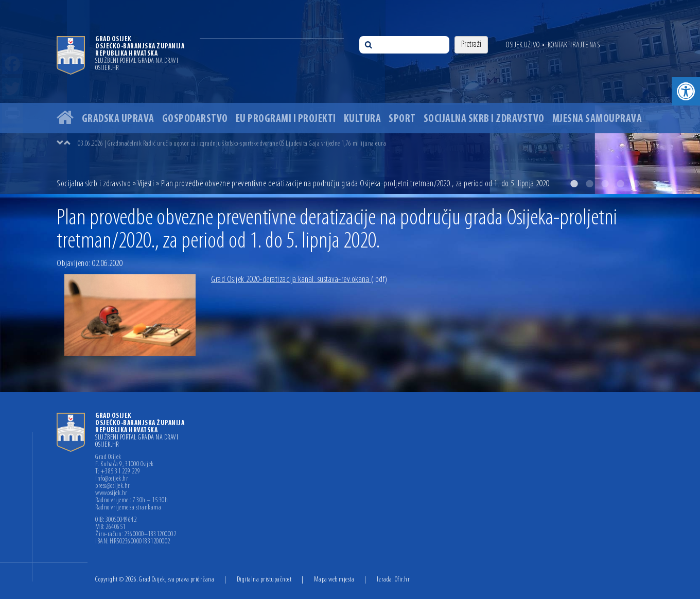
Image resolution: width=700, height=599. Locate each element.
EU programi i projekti (286, 119)
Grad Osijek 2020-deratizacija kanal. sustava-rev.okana (299, 280)
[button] (686, 91)
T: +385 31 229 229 (118, 472)
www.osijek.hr (111, 494)
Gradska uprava (118, 119)
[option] (350, 97)
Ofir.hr (402, 580)
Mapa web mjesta (334, 580)
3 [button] (605, 184)
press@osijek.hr (113, 486)
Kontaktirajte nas (574, 45)
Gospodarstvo (195, 119)
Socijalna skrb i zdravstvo (484, 119)
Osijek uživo (523, 45)
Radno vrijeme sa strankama (128, 508)
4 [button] (620, 184)
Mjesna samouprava (597, 119)
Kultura (363, 119)
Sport (402, 119)
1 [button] (574, 184)
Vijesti (146, 184)
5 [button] (636, 184)
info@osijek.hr (112, 479)
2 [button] (589, 184)
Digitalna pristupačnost (264, 580)
